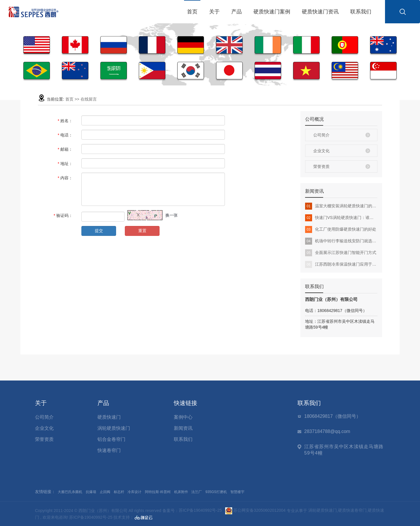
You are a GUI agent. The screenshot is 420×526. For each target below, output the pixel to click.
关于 (214, 12)
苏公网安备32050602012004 (255, 510)
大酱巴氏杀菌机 (70, 492)
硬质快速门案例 (272, 12)
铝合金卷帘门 (111, 439)
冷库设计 (134, 492)
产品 (237, 12)
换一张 (171, 215)
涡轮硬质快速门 (114, 428)
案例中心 (183, 417)
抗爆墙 (91, 492)
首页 (192, 12)
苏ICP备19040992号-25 (200, 510)
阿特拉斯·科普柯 (158, 492)
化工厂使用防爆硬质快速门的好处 (341, 229)
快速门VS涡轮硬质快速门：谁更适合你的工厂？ (341, 218)
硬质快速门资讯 (320, 12)
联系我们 (361, 12)
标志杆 (119, 492)
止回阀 (105, 492)
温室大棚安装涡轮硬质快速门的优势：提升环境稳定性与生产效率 (341, 206)
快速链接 (185, 403)
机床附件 (181, 492)
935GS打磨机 (216, 492)
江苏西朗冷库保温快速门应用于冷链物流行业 (341, 264)
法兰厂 (197, 492)
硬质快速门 (109, 417)
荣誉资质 (321, 166)
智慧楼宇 (237, 492)
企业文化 (321, 151)
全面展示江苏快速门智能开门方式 (341, 253)
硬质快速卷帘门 (352, 510)
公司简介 (321, 135)
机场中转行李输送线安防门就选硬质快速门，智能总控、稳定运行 (341, 241)
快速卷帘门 (109, 450)
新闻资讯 (183, 428)
